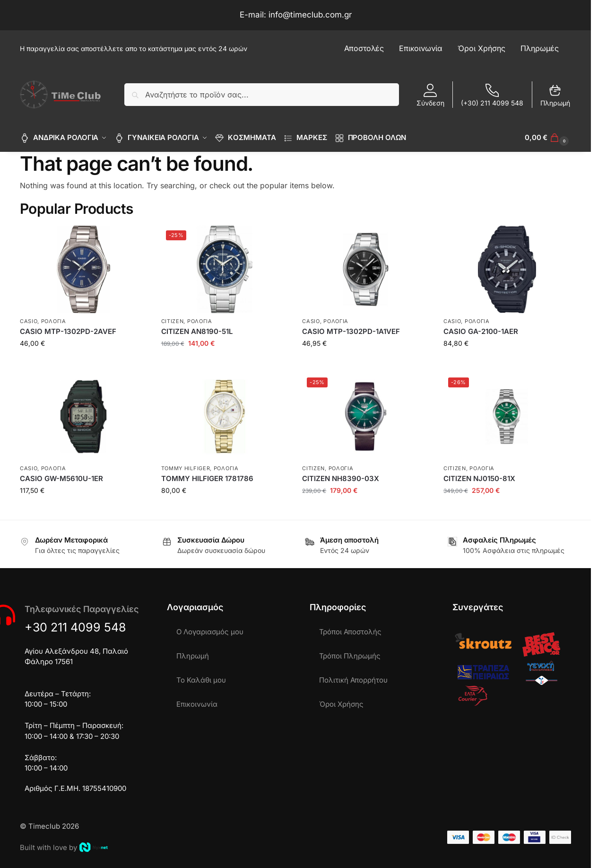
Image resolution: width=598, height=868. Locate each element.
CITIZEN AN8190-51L (197, 331)
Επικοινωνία (197, 704)
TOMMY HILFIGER (186, 468)
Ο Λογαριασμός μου (210, 632)
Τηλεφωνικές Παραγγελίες (82, 609)
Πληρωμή (555, 95)
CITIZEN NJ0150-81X (479, 478)
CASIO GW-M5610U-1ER (61, 478)
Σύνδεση (430, 95)
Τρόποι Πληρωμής (350, 656)
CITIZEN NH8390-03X (341, 478)
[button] (548, 138)
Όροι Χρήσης (341, 704)
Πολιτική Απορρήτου (353, 680)
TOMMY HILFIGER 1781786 (207, 478)
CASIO (29, 321)
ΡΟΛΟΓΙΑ (54, 321)
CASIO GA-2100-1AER (481, 331)
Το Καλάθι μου (201, 680)
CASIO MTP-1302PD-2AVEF (68, 331)
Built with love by (64, 847)
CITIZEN (173, 321)
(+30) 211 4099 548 (492, 95)
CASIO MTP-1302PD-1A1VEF (351, 331)
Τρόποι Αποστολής (350, 632)
